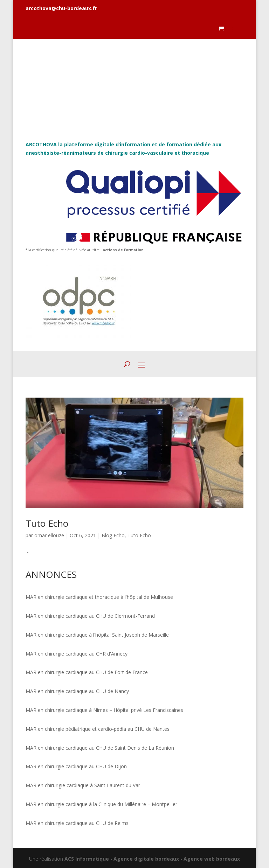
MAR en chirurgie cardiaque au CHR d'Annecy (77, 654)
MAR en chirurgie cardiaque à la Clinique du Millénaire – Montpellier (101, 804)
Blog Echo (113, 535)
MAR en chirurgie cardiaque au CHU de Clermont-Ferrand (90, 616)
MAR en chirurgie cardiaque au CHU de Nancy (77, 691)
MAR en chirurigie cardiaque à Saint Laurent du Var (83, 785)
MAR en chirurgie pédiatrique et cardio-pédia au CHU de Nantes (98, 729)
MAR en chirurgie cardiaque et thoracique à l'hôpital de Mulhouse (99, 597)
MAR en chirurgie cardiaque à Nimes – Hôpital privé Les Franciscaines (104, 710)
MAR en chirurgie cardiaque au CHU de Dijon (76, 766)
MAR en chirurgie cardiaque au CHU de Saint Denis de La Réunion (100, 748)
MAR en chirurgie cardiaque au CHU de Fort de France (87, 672)
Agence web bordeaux (212, 859)
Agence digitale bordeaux (146, 859)
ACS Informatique (87, 859)
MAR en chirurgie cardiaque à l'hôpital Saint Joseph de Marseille (97, 635)
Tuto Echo (47, 523)
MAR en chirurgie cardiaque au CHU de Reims (77, 823)
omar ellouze (49, 535)
